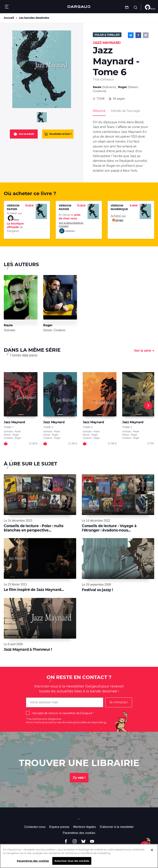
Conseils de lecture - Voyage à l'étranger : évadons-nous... (109, 528)
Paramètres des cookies (79, 833)
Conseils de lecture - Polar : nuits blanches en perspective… (34, 528)
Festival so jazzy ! (97, 590)
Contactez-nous (35, 827)
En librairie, (70, 217)
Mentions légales (84, 827)
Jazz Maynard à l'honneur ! (28, 649)
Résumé (99, 111)
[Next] (148, 406)
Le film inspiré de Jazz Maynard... (34, 590)
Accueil (9, 18)
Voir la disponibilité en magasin (71, 228)
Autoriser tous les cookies (72, 864)
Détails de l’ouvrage (125, 111)
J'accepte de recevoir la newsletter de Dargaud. (62, 713)
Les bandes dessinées (34, 18)
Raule (97, 87)
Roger (122, 87)
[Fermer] (152, 853)
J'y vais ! (79, 778)
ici (105, 722)
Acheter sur (118, 218)
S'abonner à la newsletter (117, 827)
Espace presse (59, 827)
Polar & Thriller (107, 35)
